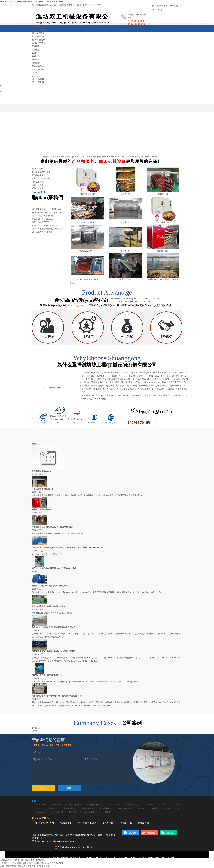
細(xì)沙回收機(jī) (125, 808)
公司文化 (36, 73)
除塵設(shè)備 (38, 185)
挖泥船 (108, 812)
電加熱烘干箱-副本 (88, 194)
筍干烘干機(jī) (88, 222)
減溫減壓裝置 (57, 812)
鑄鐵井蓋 (149, 805)
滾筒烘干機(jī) (38, 182)
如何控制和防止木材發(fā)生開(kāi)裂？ (49, 606)
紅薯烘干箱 (125, 194)
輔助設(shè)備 (38, 188)
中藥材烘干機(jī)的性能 (42, 509)
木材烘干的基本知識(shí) (42, 489)
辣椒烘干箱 (163, 194)
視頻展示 (36, 59)
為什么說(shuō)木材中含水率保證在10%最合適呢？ (54, 627)
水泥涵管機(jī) (69, 808)
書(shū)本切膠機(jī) (91, 812)
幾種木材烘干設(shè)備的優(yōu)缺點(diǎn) (50, 586)
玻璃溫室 (56, 805)
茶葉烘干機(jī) (125, 279)
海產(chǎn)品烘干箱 (88, 251)
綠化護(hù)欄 (52, 808)
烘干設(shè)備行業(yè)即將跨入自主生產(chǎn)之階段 (54, 568)
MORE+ (35, 731)
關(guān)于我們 (158, 6)
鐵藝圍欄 (167, 808)
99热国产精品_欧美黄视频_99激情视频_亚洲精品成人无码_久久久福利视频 (32, 2)
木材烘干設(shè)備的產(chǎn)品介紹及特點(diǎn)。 (52, 527)
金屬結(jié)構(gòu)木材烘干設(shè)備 (163, 279)
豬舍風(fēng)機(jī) (73, 805)
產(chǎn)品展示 (38, 40)
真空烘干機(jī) (73, 306)
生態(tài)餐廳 (40, 812)
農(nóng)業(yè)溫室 (95, 805)
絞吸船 (38, 808)
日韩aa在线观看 (25, 866)
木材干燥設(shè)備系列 (41, 178)
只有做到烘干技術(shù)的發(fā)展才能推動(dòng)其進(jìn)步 (57, 696)
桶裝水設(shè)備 (132, 805)
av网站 (3, 866)
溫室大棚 (181, 808)
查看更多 (103, 399)
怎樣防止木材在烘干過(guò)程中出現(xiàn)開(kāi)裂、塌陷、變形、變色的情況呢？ (67, 548)
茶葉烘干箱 (125, 222)
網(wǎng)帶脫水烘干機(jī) (88, 279)
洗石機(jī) (73, 812)
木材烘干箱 (84, 306)
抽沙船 (141, 808)
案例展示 (36, 46)
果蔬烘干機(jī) (163, 251)
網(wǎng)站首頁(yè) (40, 27)
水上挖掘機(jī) (105, 808)
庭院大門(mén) (165, 805)
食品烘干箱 (125, 251)
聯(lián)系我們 (38, 79)
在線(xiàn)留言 (172, 6)
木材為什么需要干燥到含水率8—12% (48, 675)
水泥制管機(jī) (87, 808)
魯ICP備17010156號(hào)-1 (64, 841)
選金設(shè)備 (41, 805)
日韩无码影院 (12, 866)
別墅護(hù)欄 (114, 805)
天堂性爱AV (47, 866)
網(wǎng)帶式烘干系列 (41, 172)
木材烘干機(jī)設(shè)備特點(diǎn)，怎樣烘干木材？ (54, 651)
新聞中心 (36, 53)
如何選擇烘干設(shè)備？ (43, 471)
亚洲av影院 (36, 866)
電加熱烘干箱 (38, 175)
